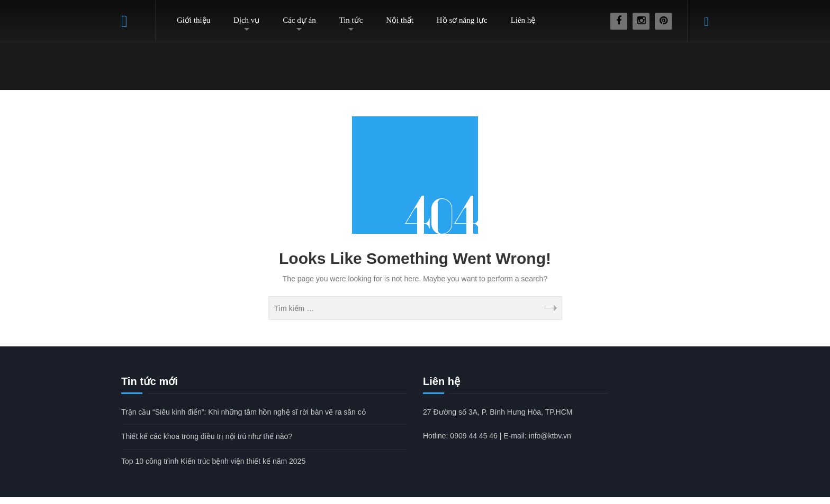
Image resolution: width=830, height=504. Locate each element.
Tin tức (351, 20)
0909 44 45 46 (474, 436)
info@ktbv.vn (550, 436)
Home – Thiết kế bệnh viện (139, 20)
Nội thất (400, 20)
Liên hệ (523, 20)
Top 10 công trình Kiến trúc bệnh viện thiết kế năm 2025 (213, 461)
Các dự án (299, 20)
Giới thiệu (193, 20)
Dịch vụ (246, 20)
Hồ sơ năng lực (462, 20)
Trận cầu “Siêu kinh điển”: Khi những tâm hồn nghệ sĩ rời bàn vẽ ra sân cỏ (243, 412)
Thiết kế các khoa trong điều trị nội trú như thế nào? (207, 436)
